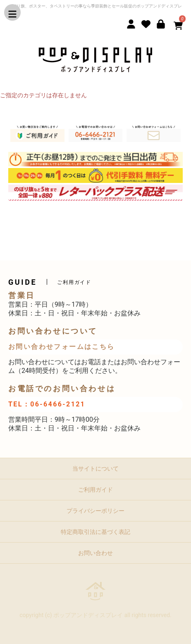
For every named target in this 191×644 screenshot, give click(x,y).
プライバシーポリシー (95, 511)
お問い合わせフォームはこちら (62, 347)
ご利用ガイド (95, 490)
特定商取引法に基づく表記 (95, 532)
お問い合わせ (95, 553)
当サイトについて (95, 469)
